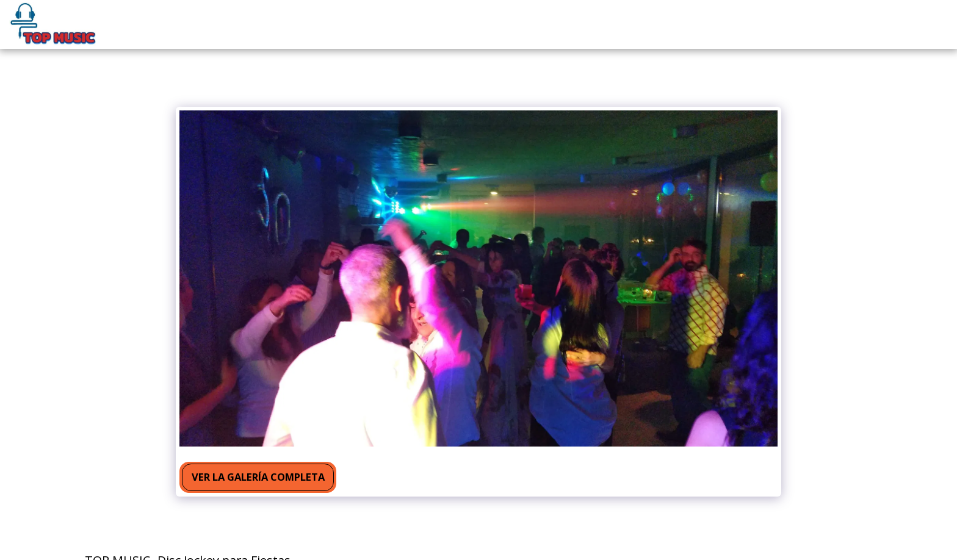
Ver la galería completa (258, 477)
